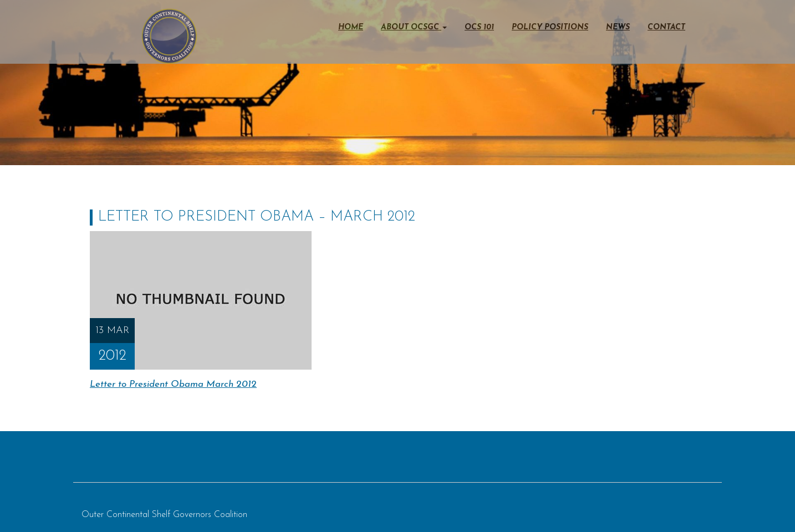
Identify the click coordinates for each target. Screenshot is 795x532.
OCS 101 (479, 27)
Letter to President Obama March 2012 (173, 384)
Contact (666, 27)
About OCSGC (414, 27)
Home (351, 27)
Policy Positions (550, 27)
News (618, 27)
